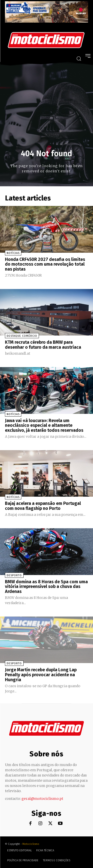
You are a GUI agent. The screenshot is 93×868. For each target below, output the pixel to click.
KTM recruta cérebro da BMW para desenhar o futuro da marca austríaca (43, 345)
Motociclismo (31, 844)
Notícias (13, 253)
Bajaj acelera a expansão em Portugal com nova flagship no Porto (43, 506)
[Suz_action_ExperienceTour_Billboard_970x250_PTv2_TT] (46, 21)
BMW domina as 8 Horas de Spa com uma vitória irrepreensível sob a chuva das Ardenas (46, 587)
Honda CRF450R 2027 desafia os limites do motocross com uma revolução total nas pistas (45, 264)
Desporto (14, 575)
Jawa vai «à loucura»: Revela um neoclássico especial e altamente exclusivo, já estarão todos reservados (44, 426)
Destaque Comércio (22, 336)
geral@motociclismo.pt (42, 799)
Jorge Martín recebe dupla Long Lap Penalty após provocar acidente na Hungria (41, 675)
